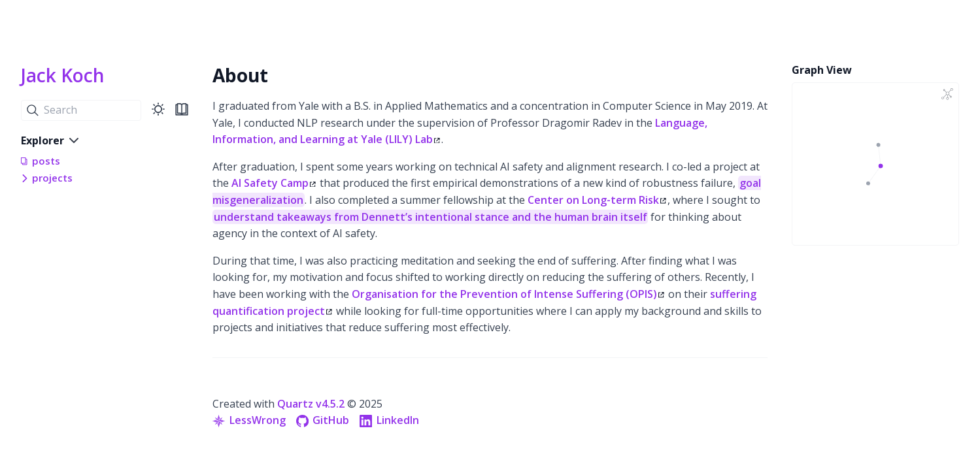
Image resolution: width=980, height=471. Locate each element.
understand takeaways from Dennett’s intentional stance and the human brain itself (431, 217)
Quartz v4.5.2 (311, 404)
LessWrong (249, 420)
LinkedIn (389, 420)
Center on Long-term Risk (597, 200)
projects (52, 178)
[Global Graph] (947, 94)
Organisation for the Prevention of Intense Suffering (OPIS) (508, 294)
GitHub (323, 420)
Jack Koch (63, 75)
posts (46, 161)
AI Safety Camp (274, 183)
